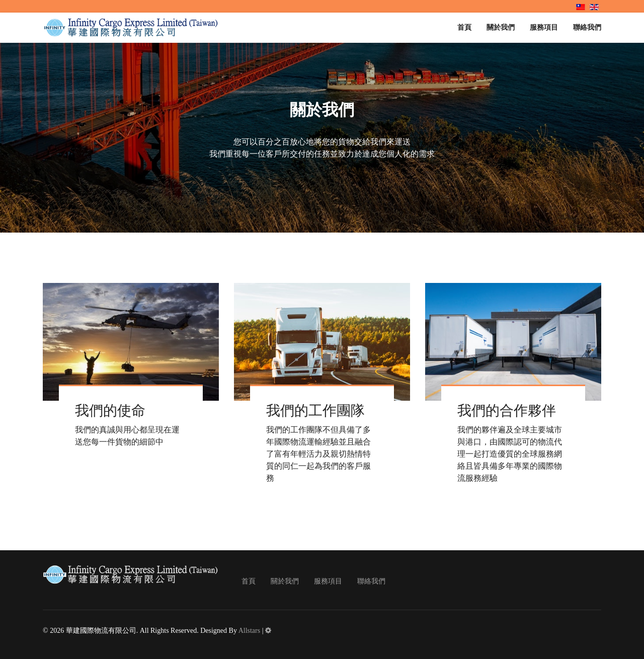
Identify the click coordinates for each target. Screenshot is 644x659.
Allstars (250, 631)
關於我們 (501, 27)
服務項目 (544, 27)
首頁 (464, 27)
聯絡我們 (587, 27)
